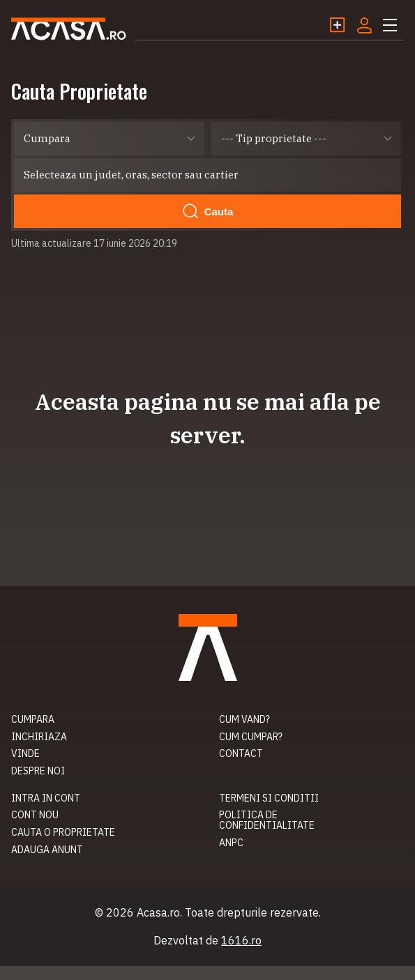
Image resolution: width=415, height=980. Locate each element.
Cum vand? (244, 719)
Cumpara (33, 719)
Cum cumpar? (251, 737)
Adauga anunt (47, 850)
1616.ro (241, 940)
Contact (241, 753)
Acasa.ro (69, 29)
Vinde (25, 753)
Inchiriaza (39, 737)
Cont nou (35, 815)
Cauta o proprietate (63, 832)
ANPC (231, 843)
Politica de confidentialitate (267, 820)
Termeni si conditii (269, 798)
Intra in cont (46, 798)
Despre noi (38, 771)
